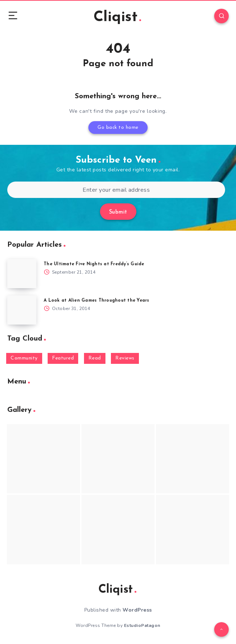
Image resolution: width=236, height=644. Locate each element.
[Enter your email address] (116, 190)
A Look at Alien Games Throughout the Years (97, 301)
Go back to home (118, 128)
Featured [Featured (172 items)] (63, 358)
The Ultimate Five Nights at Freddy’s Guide (94, 264)
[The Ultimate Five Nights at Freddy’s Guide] (22, 274)
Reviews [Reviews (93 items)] (125, 358)
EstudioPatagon (142, 625)
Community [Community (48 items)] (24, 358)
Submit (118, 212)
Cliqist (117, 17)
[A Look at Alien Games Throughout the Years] (22, 310)
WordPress (137, 610)
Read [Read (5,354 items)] (95, 358)
